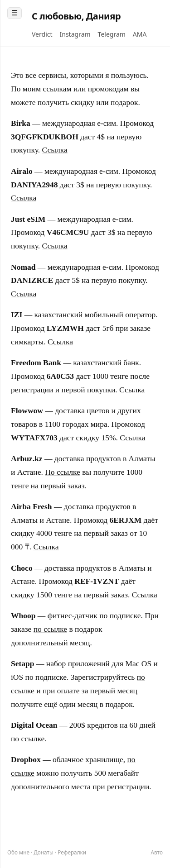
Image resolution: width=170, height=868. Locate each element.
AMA (140, 34)
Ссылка (55, 150)
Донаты (44, 852)
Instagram (75, 34)
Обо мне (18, 852)
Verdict (42, 34)
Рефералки (72, 852)
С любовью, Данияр (76, 16)
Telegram (112, 34)
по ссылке (50, 629)
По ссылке (63, 472)
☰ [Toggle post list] (15, 13)
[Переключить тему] (157, 852)
